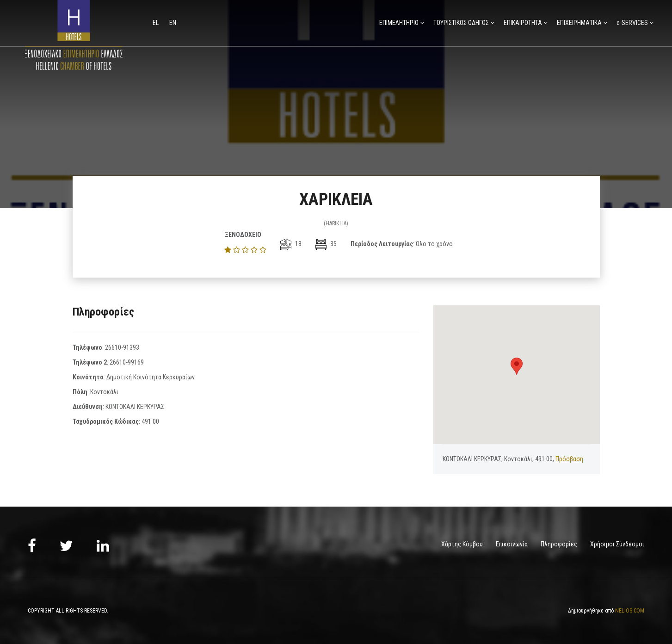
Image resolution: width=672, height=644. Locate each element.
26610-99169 (127, 362)
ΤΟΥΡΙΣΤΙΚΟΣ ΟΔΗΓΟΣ (461, 23)
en (173, 23)
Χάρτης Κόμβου (462, 544)
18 (291, 244)
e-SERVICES (632, 23)
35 (326, 244)
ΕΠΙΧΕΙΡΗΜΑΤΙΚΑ (579, 23)
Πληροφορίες (559, 544)
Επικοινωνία (512, 544)
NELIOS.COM (630, 611)
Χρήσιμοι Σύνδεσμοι (617, 544)
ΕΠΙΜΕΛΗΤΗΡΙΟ (399, 23)
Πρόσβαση (569, 459)
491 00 (150, 421)
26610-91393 (122, 347)
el (156, 23)
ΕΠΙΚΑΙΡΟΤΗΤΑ (523, 23)
